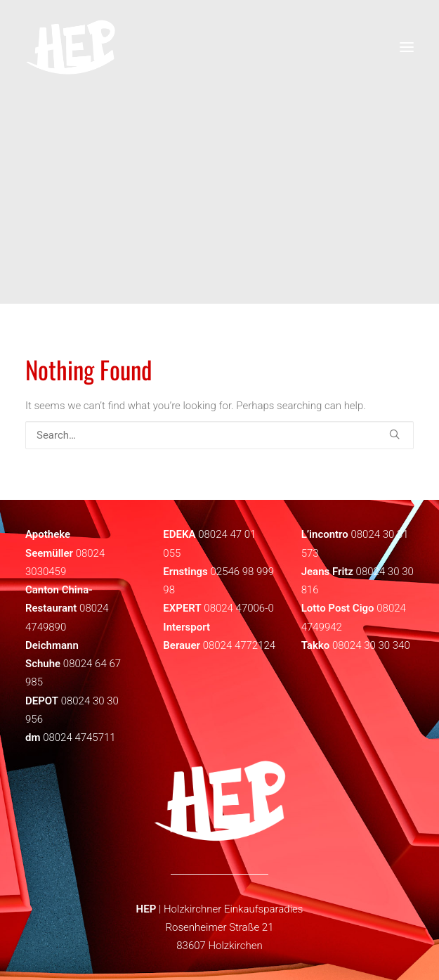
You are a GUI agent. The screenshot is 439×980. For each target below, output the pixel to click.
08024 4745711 (79, 737)
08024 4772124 (240, 645)
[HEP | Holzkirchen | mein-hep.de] (71, 47)
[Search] (219, 435)
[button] (394, 434)
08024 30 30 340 (371, 645)
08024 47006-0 (238, 608)
